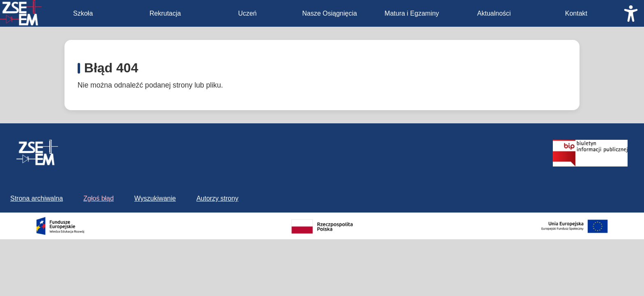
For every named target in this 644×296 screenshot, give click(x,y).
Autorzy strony (217, 198)
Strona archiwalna (37, 198)
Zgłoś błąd (99, 198)
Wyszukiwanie (155, 198)
